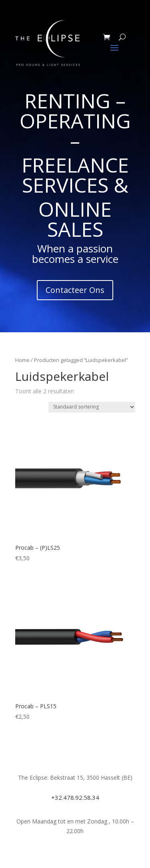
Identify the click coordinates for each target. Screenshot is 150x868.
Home (22, 360)
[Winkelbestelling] (92, 407)
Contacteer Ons (75, 290)
